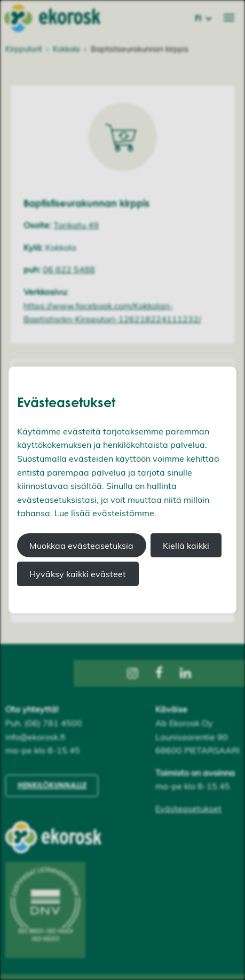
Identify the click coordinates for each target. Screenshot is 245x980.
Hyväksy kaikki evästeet (78, 574)
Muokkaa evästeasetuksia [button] (81, 546)
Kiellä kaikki (186, 546)
